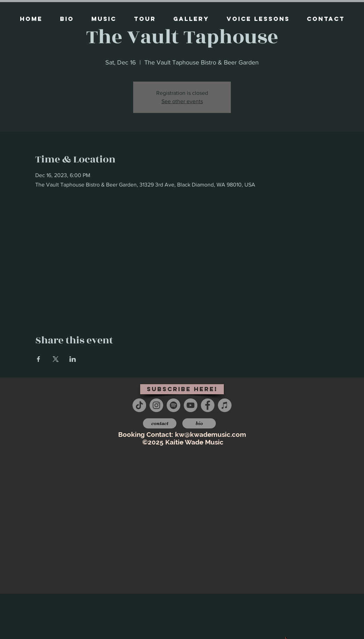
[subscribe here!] (182, 389)
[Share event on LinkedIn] (73, 359)
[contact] (160, 423)
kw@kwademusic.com (211, 434)
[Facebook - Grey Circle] (208, 405)
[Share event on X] (56, 359)
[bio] (199, 423)
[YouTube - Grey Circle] (191, 405)
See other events (182, 101)
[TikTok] (139, 405)
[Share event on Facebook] (39, 359)
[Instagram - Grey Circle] (156, 405)
